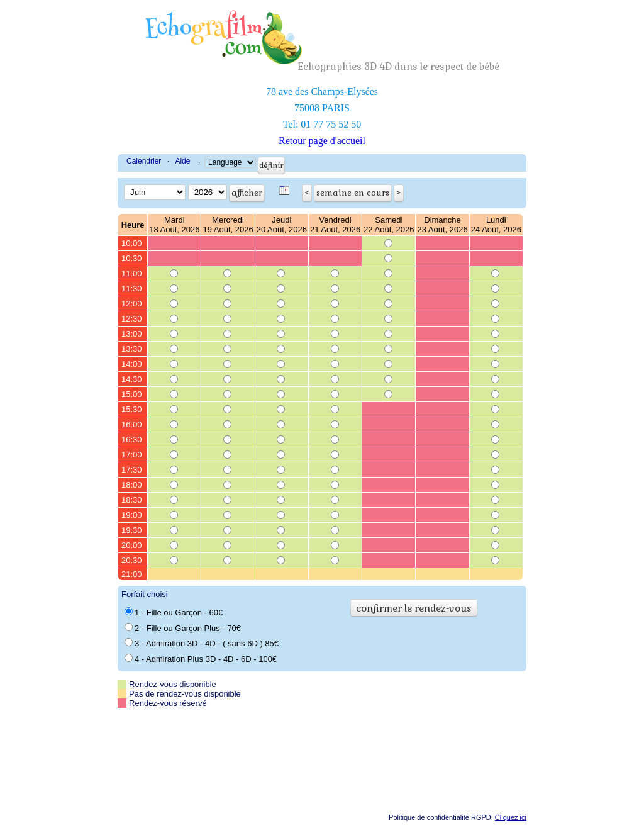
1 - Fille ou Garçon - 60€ (174, 612)
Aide (182, 161)
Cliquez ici (511, 817)
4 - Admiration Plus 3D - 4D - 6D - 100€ (201, 659)
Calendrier (144, 161)
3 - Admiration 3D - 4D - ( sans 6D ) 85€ (202, 643)
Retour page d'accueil (322, 141)
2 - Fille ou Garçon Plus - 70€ (183, 628)
